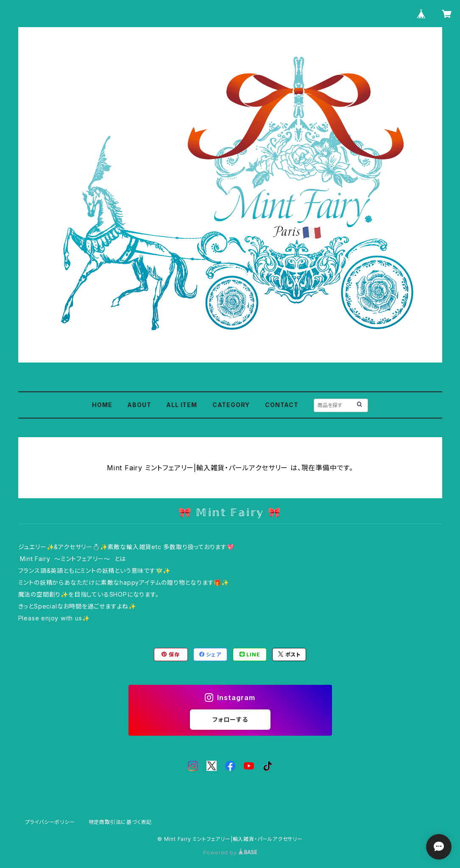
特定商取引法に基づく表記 (120, 822)
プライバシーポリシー (50, 822)
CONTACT (282, 405)
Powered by (230, 853)
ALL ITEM (181, 405)
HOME (102, 405)
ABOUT (139, 405)
